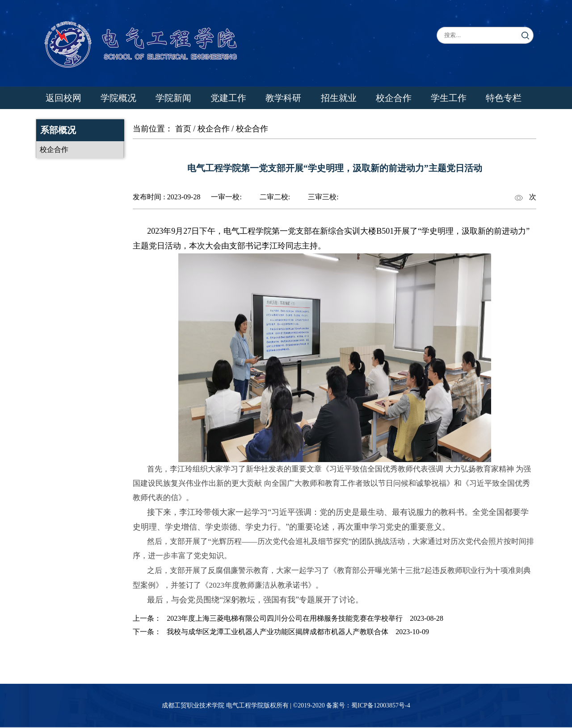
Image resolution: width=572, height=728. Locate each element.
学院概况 (118, 98)
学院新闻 (173, 98)
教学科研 (283, 98)
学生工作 (449, 98)
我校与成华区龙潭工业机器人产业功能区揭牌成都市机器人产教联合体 (278, 632)
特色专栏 (504, 98)
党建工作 (228, 98)
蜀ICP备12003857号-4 (381, 705)
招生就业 (339, 98)
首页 (183, 129)
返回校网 (63, 98)
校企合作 (394, 98)
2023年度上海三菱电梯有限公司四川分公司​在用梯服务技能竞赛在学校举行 (285, 618)
